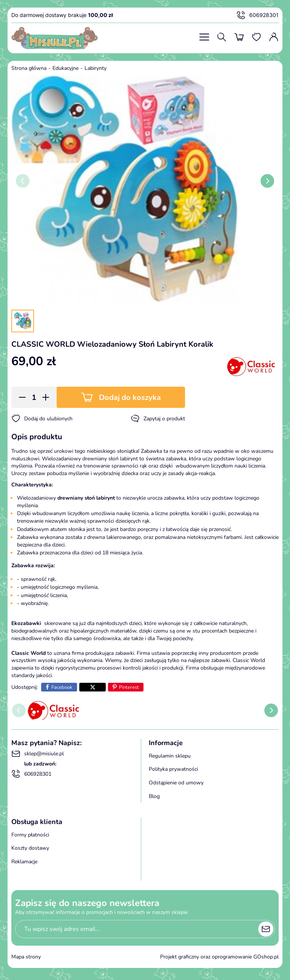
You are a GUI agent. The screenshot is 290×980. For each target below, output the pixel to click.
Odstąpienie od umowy (176, 783)
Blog (154, 796)
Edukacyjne (66, 68)
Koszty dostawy (30, 848)
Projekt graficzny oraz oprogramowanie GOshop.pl (219, 957)
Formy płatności (30, 835)
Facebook (62, 687)
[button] (20, 397)
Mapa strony (26, 957)
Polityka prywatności (173, 769)
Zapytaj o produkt (158, 418)
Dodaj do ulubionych (42, 418)
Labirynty (96, 68)
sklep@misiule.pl (38, 754)
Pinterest (129, 687)
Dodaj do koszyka (130, 397)
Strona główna (29, 68)
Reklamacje (24, 862)
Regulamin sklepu (170, 756)
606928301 (258, 15)
